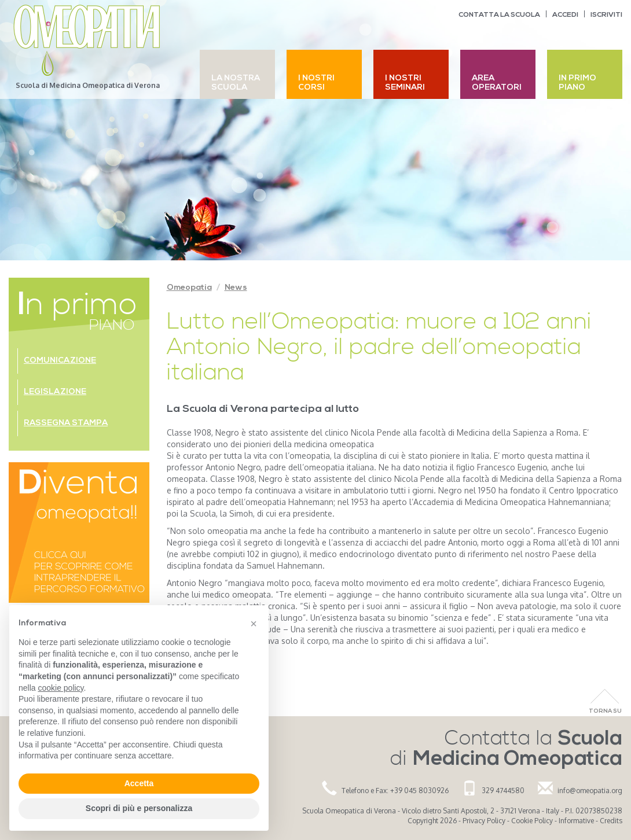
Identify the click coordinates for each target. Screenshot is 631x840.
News (236, 288)
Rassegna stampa (66, 423)
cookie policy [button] (60, 688)
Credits (611, 821)
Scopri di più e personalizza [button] (139, 808)
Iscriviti (606, 15)
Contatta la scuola (499, 15)
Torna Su (605, 711)
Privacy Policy (484, 821)
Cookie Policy (532, 821)
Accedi (565, 15)
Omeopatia (189, 288)
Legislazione (55, 392)
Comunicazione (60, 361)
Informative (576, 821)
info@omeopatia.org (590, 791)
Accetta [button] (139, 783)
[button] (254, 624)
